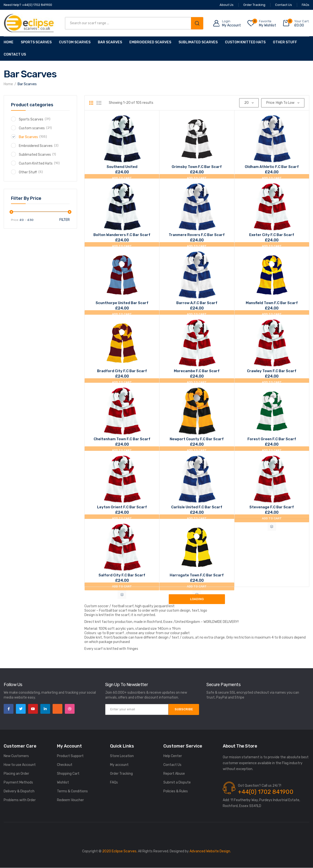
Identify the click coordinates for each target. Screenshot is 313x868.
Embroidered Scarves (150, 42)
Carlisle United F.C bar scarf (197, 507)
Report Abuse (174, 774)
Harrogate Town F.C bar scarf (197, 575)
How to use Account (20, 765)
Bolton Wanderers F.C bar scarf (122, 235)
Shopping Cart (68, 774)
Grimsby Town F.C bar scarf (197, 167)
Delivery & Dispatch (19, 791)
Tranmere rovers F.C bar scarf (197, 235)
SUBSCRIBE (184, 709)
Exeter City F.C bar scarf (272, 235)
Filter (65, 220)
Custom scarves (75, 42)
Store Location (122, 756)
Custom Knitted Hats (245, 42)
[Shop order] (283, 103)
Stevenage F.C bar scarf (272, 507)
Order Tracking (121, 774)
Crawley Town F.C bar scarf (272, 371)
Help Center (173, 756)
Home (9, 42)
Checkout (65, 765)
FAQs (114, 782)
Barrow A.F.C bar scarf (197, 303)
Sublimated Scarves (198, 42)
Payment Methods (18, 782)
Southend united (122, 167)
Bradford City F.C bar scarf (122, 371)
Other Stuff (285, 42)
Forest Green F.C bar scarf (272, 439)
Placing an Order (16, 774)
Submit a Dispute (177, 782)
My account (119, 765)
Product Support (70, 756)
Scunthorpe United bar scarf (122, 303)
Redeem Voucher (70, 800)
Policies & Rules (176, 791)
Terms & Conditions (72, 791)
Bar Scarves (110, 42)
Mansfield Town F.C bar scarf (272, 303)
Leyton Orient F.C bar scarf (122, 507)
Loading (197, 599)
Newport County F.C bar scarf (197, 439)
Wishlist (63, 782)
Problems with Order (20, 800)
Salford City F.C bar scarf (122, 575)
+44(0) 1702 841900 (266, 792)
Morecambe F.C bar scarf (197, 371)
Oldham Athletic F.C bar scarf (272, 167)
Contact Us (15, 54)
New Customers (16, 756)
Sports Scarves (36, 42)
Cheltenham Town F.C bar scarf (122, 439)
